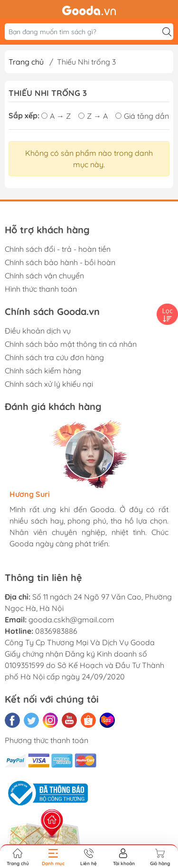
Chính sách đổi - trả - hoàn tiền (58, 249)
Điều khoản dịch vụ (38, 331)
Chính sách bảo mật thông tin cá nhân (71, 344)
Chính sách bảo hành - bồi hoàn (60, 262)
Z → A (93, 116)
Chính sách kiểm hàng (43, 371)
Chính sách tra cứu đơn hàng (54, 357)
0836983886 (56, 631)
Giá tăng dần (142, 116)
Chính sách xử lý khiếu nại (49, 384)
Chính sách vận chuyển (44, 276)
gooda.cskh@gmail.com (71, 620)
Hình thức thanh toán (41, 289)
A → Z (56, 116)
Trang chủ (26, 62)
